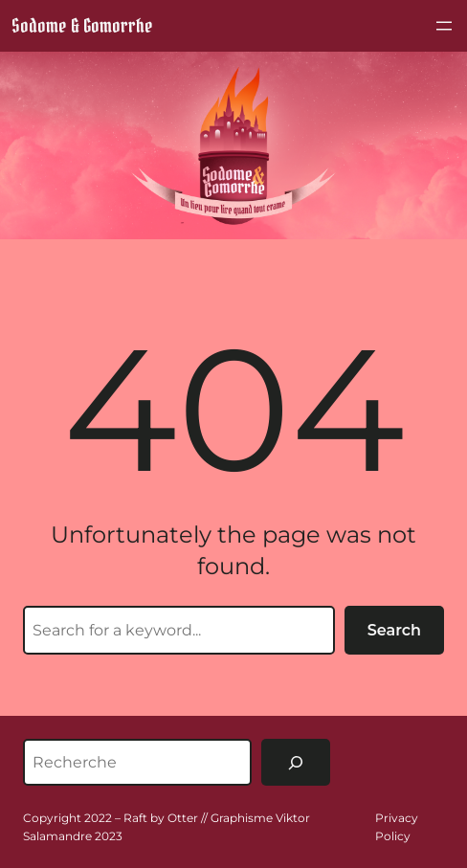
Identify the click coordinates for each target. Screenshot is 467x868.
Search (394, 630)
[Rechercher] (296, 762)
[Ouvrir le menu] (444, 26)
